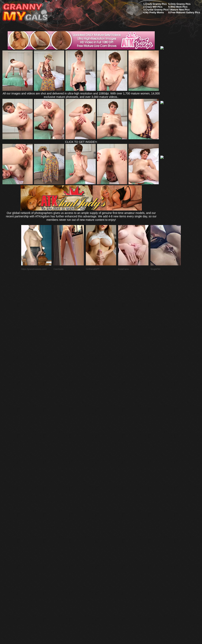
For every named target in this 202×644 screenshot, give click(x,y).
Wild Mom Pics (179, 7)
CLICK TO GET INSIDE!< (81, 142)
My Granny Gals (25, 12)
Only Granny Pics (180, 4)
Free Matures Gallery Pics (185, 13)
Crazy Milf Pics (154, 7)
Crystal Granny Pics (157, 10)
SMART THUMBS (108, 549)
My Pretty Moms (155, 13)
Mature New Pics (180, 10)
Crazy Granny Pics (156, 4)
